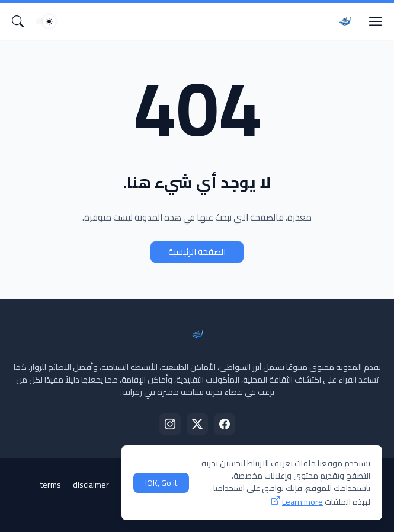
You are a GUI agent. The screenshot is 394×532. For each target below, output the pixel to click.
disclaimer (91, 485)
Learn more (302, 502)
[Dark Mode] (46, 21)
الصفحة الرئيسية (197, 252)
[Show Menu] (376, 21)
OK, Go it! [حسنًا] (161, 483)
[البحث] (18, 21)
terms (51, 485)
